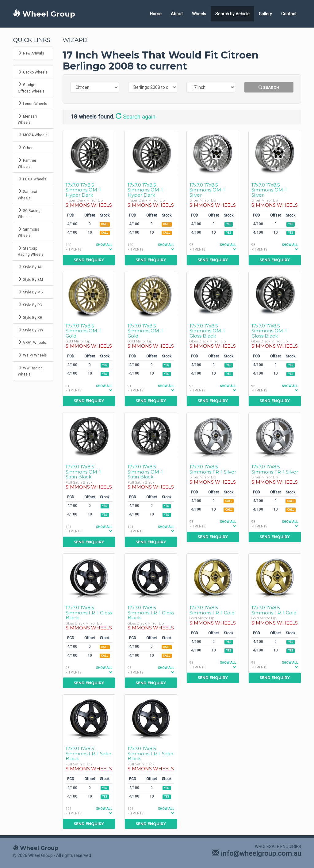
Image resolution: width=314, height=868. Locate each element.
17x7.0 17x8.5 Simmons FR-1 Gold (212, 610)
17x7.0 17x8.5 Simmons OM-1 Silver (207, 190)
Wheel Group (44, 14)
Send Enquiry (89, 260)
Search (269, 87)
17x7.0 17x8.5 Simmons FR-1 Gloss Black (89, 613)
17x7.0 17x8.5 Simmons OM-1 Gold (83, 331)
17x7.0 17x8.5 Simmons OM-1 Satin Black (83, 472)
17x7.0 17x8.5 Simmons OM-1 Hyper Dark (83, 190)
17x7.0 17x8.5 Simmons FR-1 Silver (213, 469)
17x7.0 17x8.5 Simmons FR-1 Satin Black (88, 753)
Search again (136, 117)
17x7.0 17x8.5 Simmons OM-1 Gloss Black (207, 331)
